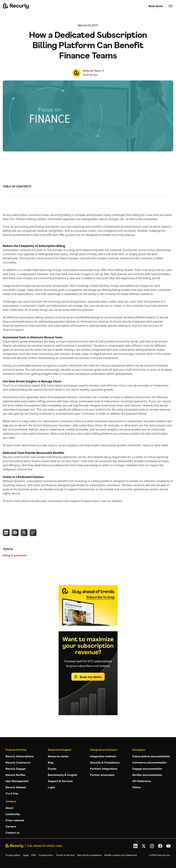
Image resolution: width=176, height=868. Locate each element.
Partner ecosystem (102, 775)
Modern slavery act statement (121, 855)
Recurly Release (16, 787)
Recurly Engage (16, 769)
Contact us (12, 833)
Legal (26, 855)
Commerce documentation (149, 763)
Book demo (156, 6)
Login (51, 787)
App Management (17, 781)
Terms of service (65, 855)
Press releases (15, 820)
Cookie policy (46, 855)
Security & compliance (89, 855)
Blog (51, 763)
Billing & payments (15, 555)
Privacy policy (13, 855)
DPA (34, 855)
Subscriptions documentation (151, 756)
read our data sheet (155, 445)
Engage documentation (147, 769)
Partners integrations (104, 769)
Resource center (58, 756)
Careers (11, 827)
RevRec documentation (147, 775)
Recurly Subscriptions (20, 756)
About (9, 808)
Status (136, 787)
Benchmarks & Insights (62, 775)
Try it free (12, 794)
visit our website (112, 501)
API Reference (142, 781)
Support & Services (60, 781)
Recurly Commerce (18, 763)
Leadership (13, 814)
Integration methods (103, 756)
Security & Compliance (105, 763)
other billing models (120, 270)
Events (52, 769)
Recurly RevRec (16, 775)
